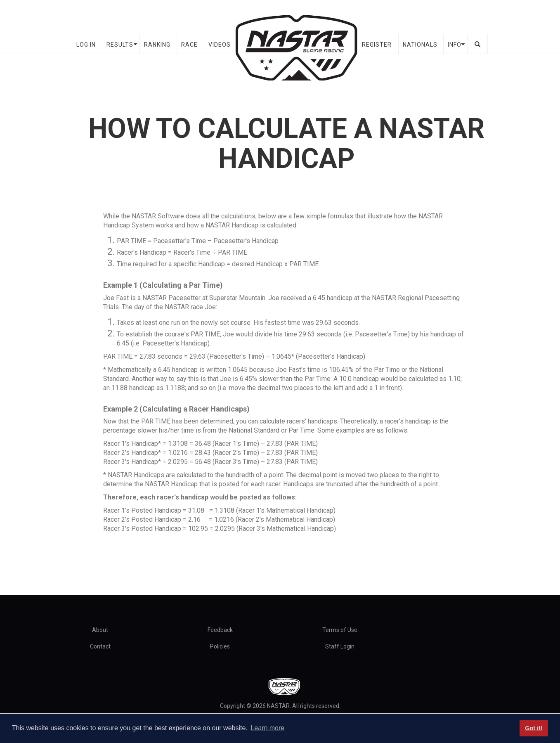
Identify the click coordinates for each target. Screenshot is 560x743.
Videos (220, 45)
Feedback (220, 630)
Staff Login (340, 646)
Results (120, 45)
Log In (86, 45)
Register (377, 45)
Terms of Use (340, 630)
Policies (220, 646)
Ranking (157, 45)
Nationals (420, 45)
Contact (100, 646)
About (100, 630)
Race (189, 45)
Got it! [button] (534, 728)
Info (455, 45)
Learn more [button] (267, 728)
